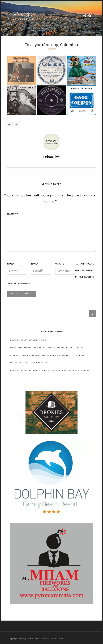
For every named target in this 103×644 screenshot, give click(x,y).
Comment (12, 214)
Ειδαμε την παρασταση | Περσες (29, 340)
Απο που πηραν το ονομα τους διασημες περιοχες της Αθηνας (47, 355)
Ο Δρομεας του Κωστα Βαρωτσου (29, 363)
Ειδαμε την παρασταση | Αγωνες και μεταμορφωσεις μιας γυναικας (50, 370)
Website (59, 264)
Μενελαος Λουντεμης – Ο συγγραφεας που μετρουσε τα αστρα (47, 348)
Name (10, 264)
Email (35, 264)
